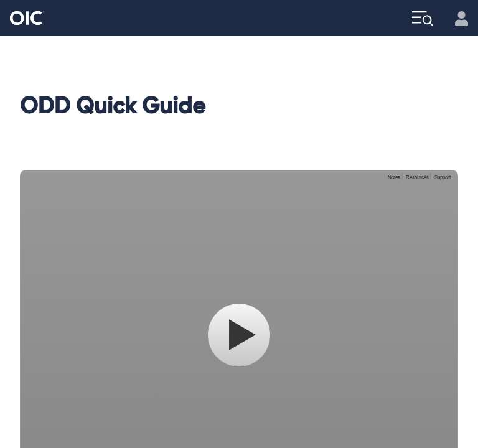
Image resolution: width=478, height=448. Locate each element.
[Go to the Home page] (27, 18)
